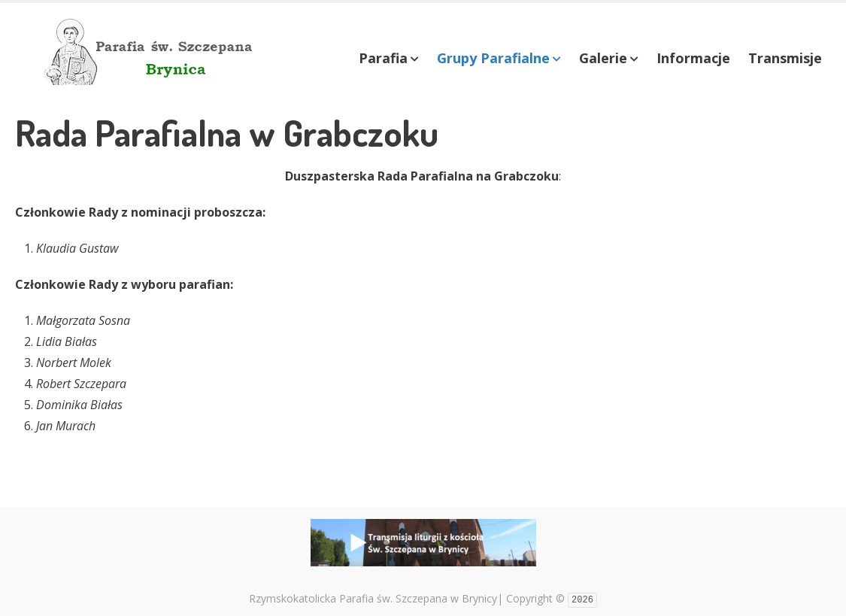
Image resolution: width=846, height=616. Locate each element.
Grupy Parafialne (493, 58)
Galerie (603, 58)
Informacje (693, 58)
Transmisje (785, 58)
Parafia (383, 58)
